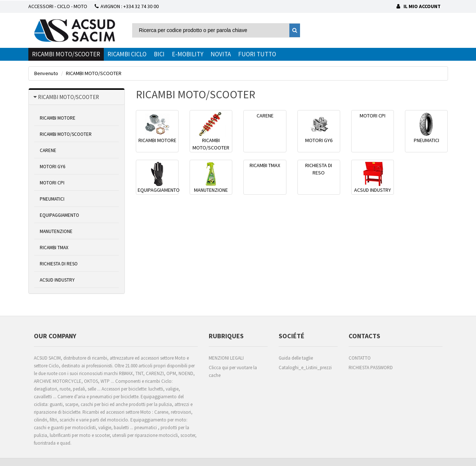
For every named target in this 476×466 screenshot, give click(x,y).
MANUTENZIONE (56, 231)
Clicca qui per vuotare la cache (233, 371)
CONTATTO (360, 358)
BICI (159, 54)
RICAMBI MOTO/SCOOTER (66, 54)
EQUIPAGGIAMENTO (59, 215)
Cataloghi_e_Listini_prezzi (305, 368)
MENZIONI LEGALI (226, 358)
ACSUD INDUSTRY (57, 280)
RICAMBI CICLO (127, 54)
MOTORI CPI (52, 183)
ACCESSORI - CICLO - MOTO (58, 6)
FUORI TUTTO (257, 54)
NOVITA (221, 54)
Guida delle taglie (296, 358)
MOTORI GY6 (52, 167)
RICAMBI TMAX (54, 248)
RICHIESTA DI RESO (59, 264)
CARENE (48, 150)
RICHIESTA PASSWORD (371, 368)
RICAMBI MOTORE (58, 118)
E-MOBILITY (188, 54)
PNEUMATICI (52, 199)
